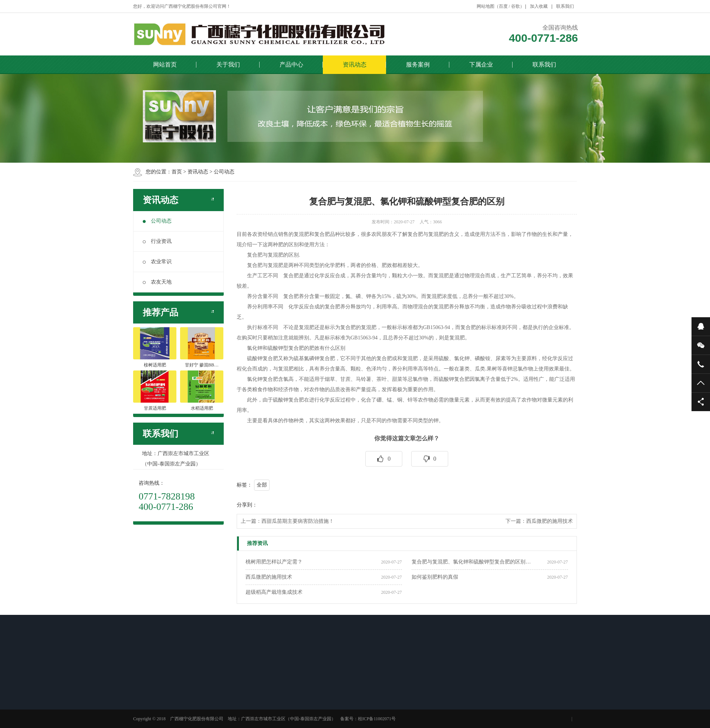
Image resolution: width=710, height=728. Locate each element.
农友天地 (157, 282)
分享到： (247, 505)
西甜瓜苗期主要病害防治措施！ (298, 521)
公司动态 (224, 172)
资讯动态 (355, 65)
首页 (177, 172)
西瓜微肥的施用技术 (550, 521)
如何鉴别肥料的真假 (435, 577)
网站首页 (165, 65)
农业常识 (157, 262)
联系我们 (565, 6)
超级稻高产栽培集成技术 (274, 592)
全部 (262, 485)
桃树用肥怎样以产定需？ (274, 562)
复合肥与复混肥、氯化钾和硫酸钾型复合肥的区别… (471, 562)
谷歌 (515, 6)
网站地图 (486, 6)
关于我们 (228, 65)
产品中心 (291, 65)
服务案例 (418, 65)
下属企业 (481, 65)
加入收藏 (539, 6)
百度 (503, 6)
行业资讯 (157, 241)
